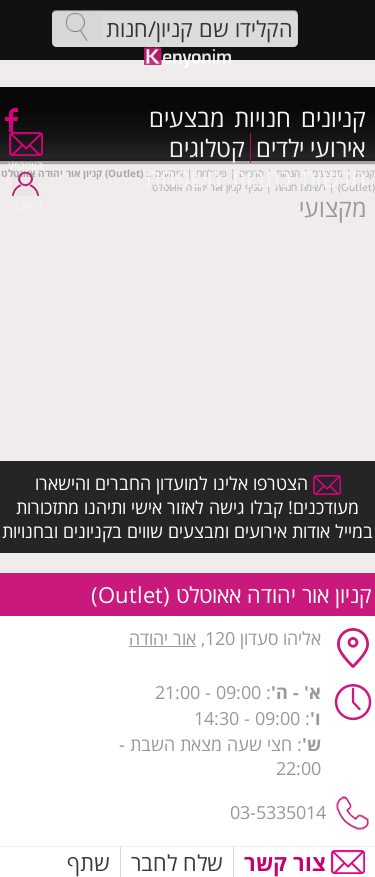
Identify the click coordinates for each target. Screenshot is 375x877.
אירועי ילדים (311, 148)
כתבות (261, 178)
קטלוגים (207, 148)
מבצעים (186, 118)
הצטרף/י (25, 158)
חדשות (333, 178)
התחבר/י (25, 198)
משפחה (183, 178)
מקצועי (332, 208)
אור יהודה (162, 638)
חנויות (262, 118)
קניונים (333, 118)
